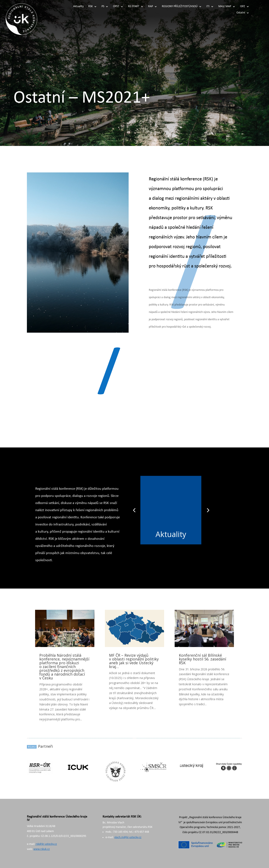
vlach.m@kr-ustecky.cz (128, 837)
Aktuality (78, 7)
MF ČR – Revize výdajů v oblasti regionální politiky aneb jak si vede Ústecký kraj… (134, 661)
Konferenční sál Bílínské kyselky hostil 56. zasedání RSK (202, 659)
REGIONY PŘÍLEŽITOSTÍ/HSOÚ (180, 7)
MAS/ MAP (225, 7)
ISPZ (243, 7)
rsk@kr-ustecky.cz (46, 844)
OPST (116, 7)
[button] (134, 510)
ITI (208, 7)
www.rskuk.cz (42, 849)
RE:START (134, 7)
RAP (151, 7)
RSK (90, 7)
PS (103, 7)
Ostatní (241, 13)
